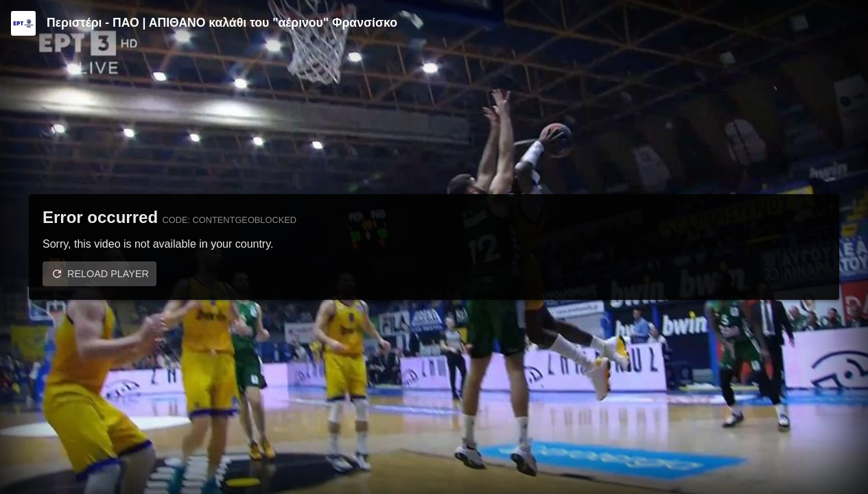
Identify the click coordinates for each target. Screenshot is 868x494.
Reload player (108, 274)
